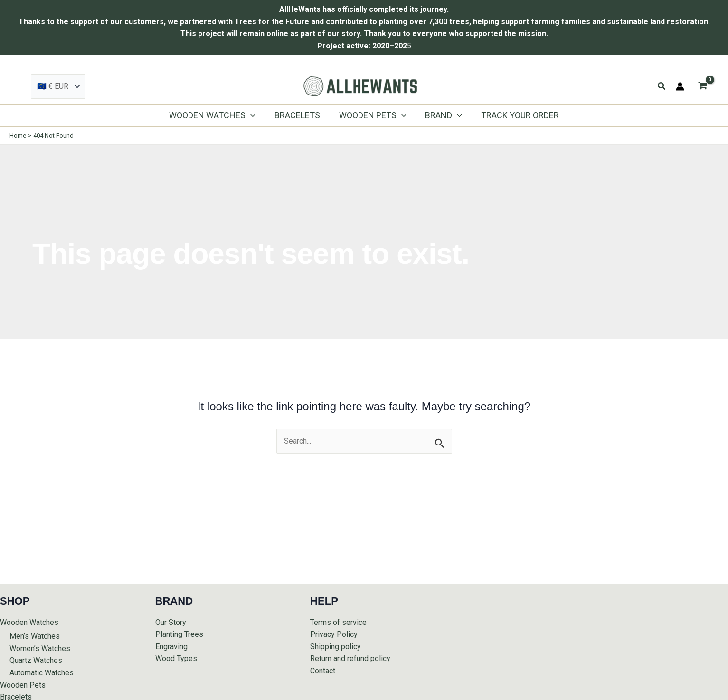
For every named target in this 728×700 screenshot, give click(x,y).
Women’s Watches (40, 648)
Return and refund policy (350, 658)
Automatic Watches (42, 673)
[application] (254, 115)
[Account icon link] (680, 86)
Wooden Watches (29, 622)
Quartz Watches (36, 660)
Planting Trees (179, 634)
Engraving (171, 647)
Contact (323, 671)
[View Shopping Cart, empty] (703, 87)
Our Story (171, 622)
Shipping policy (336, 647)
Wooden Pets (23, 685)
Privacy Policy (334, 634)
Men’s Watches (35, 636)
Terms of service (338, 622)
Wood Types (176, 658)
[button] (662, 86)
